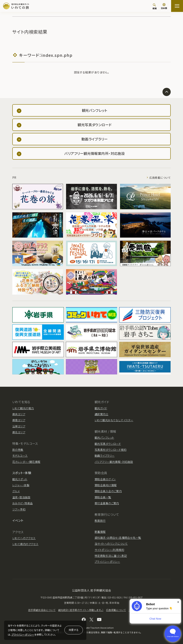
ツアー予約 (19, 509)
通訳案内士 (101, 414)
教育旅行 (100, 521)
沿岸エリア (19, 426)
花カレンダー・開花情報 (26, 462)
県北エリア (19, 432)
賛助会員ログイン (105, 479)
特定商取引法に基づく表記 (111, 556)
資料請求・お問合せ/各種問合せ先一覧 (118, 538)
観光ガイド (101, 408)
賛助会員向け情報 (106, 485)
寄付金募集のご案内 (107, 503)
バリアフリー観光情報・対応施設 (114, 462)
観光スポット (20, 479)
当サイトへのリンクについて (111, 544)
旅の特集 (18, 450)
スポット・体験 (22, 473)
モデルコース (20, 456)
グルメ (16, 491)
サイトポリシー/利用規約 (109, 550)
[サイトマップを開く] (177, 6)
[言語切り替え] (164, 7)
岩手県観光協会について (42, 610)
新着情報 (100, 532)
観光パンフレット (104, 438)
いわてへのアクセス (24, 538)
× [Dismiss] (178, 602)
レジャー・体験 (21, 485)
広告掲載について (160, 178)
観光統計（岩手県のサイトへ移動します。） (81, 610)
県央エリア (19, 414)
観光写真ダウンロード (108, 444)
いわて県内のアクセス (25, 544)
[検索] (154, 6)
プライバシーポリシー (23, 634)
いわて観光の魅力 (23, 408)
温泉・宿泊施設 (21, 497)
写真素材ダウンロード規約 (110, 450)
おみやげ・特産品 (22, 503)
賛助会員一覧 (103, 497)
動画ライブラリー (105, 456)
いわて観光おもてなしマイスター (114, 420)
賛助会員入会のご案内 (108, 491)
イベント (18, 520)
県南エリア (19, 420)
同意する (74, 630)
